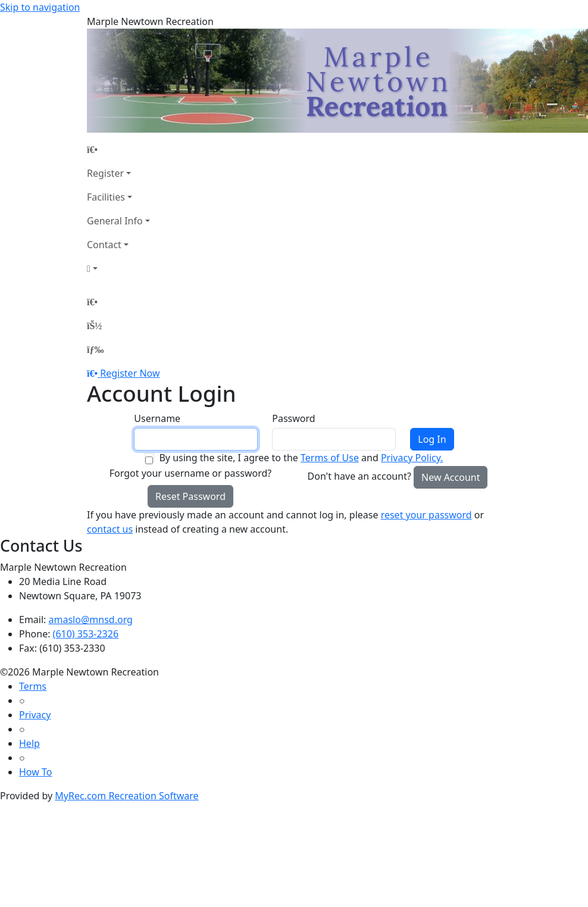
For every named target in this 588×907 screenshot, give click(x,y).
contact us (110, 529)
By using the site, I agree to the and (301, 458)
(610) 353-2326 (86, 634)
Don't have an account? (359, 476)
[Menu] (95, 349)
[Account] (118, 268)
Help (29, 743)
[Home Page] (118, 149)
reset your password (426, 515)
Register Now (130, 373)
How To (35, 772)
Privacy (35, 715)
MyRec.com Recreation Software (126, 796)
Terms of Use (330, 458)
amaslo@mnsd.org (91, 620)
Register (105, 173)
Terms (33, 686)
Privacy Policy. (412, 458)
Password (293, 418)
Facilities (106, 197)
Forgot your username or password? (191, 473)
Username (157, 418)
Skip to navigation (40, 7)
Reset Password (190, 496)
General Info (115, 221)
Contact (104, 245)
